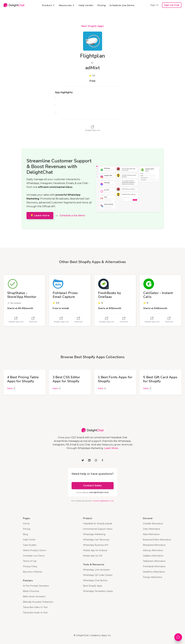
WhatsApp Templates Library (98, 591)
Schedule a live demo (72, 215)
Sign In (154, 5)
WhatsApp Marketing (94, 534)
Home (26, 524)
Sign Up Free (172, 5)
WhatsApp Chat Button (95, 580)
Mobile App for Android (95, 550)
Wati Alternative (151, 534)
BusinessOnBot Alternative (157, 540)
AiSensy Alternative (153, 550)
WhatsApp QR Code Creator (98, 575)
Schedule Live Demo (122, 5)
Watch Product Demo (35, 550)
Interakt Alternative (153, 524)
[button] (48, 5)
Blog (25, 534)
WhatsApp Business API (96, 545)
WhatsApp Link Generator (97, 570)
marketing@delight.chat (103, 501)
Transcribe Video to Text (35, 607)
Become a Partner (33, 572)
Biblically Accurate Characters (38, 602)
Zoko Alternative (152, 529)
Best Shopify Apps (93, 26)
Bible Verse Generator (34, 597)
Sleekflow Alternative (154, 572)
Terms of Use (30, 561)
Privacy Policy (30, 566)
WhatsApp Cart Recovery (96, 540)
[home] (14, 5)
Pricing (102, 5)
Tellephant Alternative (154, 561)
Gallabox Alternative (153, 556)
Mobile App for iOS (93, 556)
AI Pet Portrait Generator (36, 586)
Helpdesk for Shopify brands (98, 524)
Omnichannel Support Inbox (98, 529)
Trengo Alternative (153, 577)
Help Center (86, 5)
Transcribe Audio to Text (35, 613)
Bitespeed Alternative (154, 545)
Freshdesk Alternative (154, 566)
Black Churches (31, 591)
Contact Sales (92, 486)
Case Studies (30, 545)
